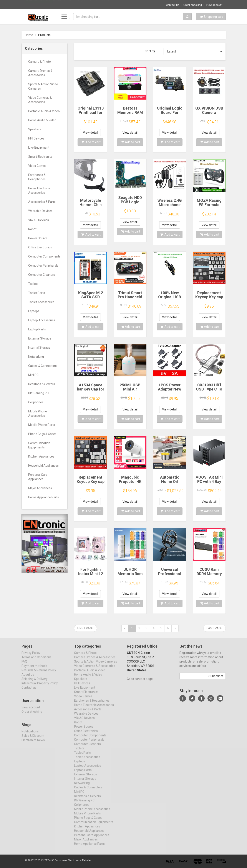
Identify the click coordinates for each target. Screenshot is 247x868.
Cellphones (36, 402)
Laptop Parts (37, 329)
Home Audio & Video (42, 120)
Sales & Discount (33, 740)
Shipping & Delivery (35, 683)
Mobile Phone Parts (42, 425)
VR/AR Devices (39, 220)
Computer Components (44, 256)
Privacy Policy (31, 657)
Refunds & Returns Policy (39, 674)
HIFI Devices (36, 138)
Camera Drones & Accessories (40, 73)
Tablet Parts (37, 293)
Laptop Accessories (42, 320)
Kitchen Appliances (41, 456)
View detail (90, 133)
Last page (215, 628)
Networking (36, 357)
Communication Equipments (39, 445)
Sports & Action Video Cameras (43, 86)
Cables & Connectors (42, 366)
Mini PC (33, 375)
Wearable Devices (40, 211)
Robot (32, 229)
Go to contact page (140, 683)
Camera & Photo (40, 62)
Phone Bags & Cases (42, 434)
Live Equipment (39, 148)
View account (214, 5)
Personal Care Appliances (38, 477)
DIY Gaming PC (38, 393)
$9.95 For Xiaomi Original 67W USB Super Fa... (84, 4)
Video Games (37, 166)
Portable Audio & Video (44, 111)
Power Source (38, 238)
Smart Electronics (40, 157)
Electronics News (33, 744)
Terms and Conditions (36, 661)
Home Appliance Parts (44, 497)
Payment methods (34, 670)
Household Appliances (43, 466)
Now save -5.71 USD (39, 5)
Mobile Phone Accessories (38, 413)
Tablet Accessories (41, 302)
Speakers (35, 129)
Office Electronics (40, 247)
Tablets (33, 284)
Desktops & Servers (42, 384)
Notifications (30, 735)
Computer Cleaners (42, 275)
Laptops (34, 311)
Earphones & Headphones (37, 177)
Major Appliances (40, 488)
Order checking (193, 5)
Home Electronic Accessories (39, 190)
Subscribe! (216, 680)
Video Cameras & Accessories (40, 100)
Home (29, 35)
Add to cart (91, 142)
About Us (28, 678)
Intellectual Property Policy (40, 687)
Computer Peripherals (43, 266)
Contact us (173, 5)
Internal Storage (39, 348)
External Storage (40, 338)
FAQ (24, 665)
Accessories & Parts (42, 202)
